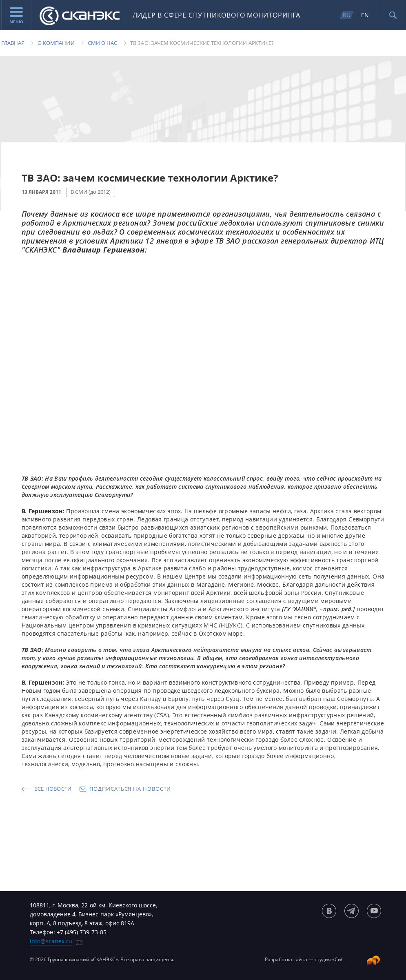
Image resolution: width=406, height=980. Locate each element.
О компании (56, 43)
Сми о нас (103, 43)
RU (347, 15)
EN (365, 15)
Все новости (53, 789)
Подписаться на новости (130, 789)
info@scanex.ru (51, 941)
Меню (16, 16)
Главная (13, 43)
